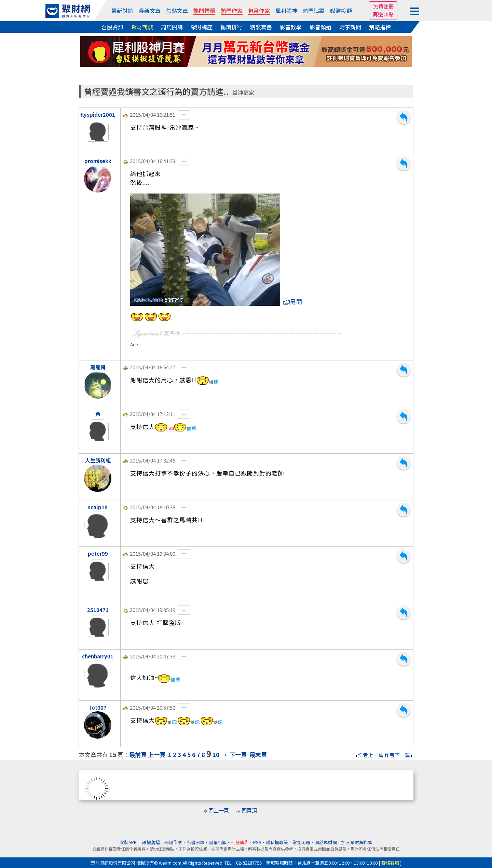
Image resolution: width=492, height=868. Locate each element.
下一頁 (238, 755)
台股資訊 (112, 27)
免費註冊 (383, 6)
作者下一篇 (399, 755)
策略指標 (380, 27)
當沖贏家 (243, 93)
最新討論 (122, 11)
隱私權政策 (277, 842)
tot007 (98, 707)
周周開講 (172, 27)
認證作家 (173, 842)
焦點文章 (177, 11)
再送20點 (383, 14)
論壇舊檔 (151, 842)
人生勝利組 (98, 460)
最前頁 (138, 755)
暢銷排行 (231, 27)
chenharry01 (98, 656)
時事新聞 (350, 27)
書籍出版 (218, 842)
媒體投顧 (341, 11)
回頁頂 (249, 810)
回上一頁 (219, 810)
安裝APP (129, 842)
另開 (293, 302)
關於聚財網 (326, 842)
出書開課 (195, 842)
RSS (257, 842)
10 (216, 755)
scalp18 (98, 507)
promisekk (98, 161)
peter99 (98, 553)
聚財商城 (142, 27)
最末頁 (258, 755)
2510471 (98, 610)
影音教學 (291, 27)
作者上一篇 (369, 755)
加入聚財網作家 (357, 842)
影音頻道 (320, 27)
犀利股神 (286, 11)
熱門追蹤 (314, 11)
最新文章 (150, 11)
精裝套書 (261, 27)
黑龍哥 (98, 367)
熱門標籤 (204, 11)
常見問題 (301, 842)
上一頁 (157, 755)
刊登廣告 (240, 842)
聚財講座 (202, 27)
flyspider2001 (98, 115)
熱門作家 (232, 11)
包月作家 (259, 11)
